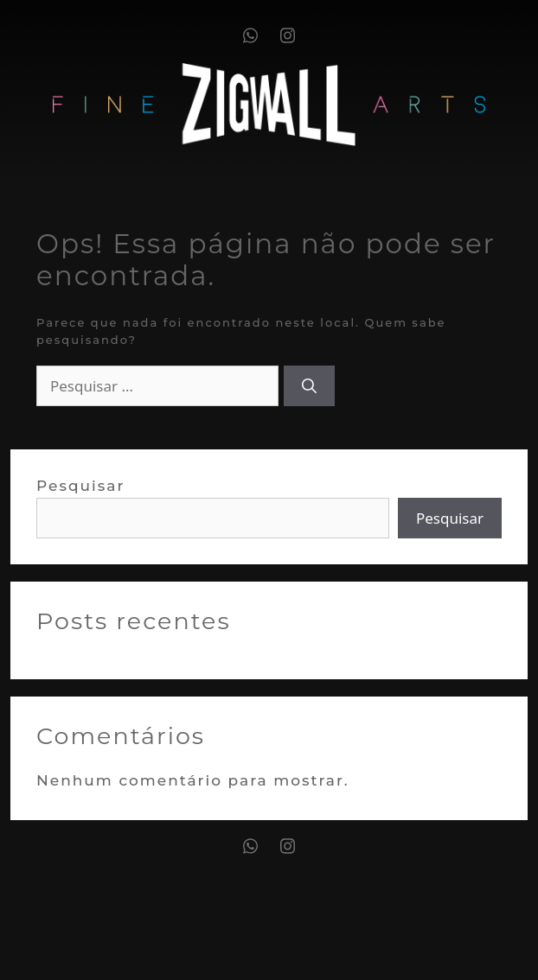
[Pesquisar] (309, 386)
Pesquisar (81, 486)
